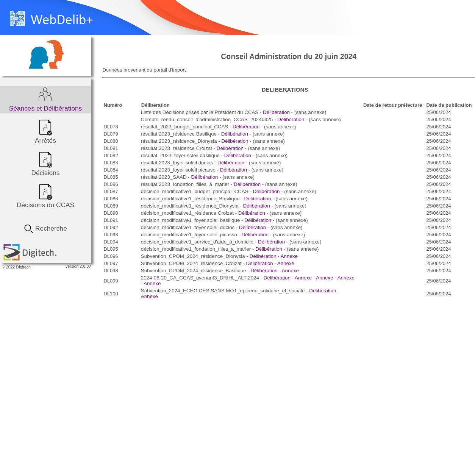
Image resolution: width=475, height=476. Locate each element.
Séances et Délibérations (46, 99)
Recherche (45, 226)
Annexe (289, 256)
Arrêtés (45, 131)
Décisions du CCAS (45, 196)
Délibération (276, 112)
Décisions (45, 164)
